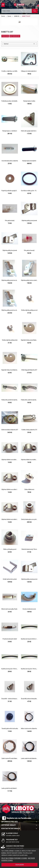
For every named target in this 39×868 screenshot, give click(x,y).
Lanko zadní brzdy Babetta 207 (29, 758)
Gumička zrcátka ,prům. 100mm (29, 191)
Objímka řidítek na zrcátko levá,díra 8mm (10, 489)
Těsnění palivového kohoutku (10, 729)
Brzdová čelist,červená (29, 609)
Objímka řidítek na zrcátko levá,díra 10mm (10, 519)
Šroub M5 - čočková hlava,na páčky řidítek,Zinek (10, 699)
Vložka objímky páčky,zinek (10, 340)
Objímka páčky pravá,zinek (29, 221)
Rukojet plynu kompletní (29, 161)
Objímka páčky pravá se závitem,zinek (10, 280)
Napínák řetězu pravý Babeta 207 (29, 340)
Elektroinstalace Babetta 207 (10, 430)
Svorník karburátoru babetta (10, 161)
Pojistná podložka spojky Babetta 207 (10, 191)
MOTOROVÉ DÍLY (15, 36)
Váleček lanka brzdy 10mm (29, 549)
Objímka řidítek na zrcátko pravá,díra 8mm (29, 460)
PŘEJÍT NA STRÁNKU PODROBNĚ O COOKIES (14, 858)
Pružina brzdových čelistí (10, 639)
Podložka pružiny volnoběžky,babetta (10, 101)
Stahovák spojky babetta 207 (29, 131)
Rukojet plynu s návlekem (10, 131)
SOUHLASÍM (20, 865)
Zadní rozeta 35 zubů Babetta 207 (10, 758)
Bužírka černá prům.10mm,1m (10, 669)
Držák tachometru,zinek (10, 579)
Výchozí (19, 44)
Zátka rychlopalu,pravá (10, 549)
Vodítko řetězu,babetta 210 (29, 430)
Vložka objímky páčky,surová (29, 310)
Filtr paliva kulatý (10, 221)
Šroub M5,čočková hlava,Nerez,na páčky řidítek (29, 699)
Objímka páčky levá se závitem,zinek (29, 280)
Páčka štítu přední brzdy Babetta (10, 400)
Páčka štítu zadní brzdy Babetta (29, 400)
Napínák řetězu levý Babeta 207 (10, 370)
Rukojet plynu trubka (29, 101)
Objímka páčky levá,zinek (10, 250)
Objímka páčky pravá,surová (29, 579)
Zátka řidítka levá (29, 489)
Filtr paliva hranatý (29, 250)
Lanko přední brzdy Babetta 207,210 (10, 788)
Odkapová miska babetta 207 (29, 71)
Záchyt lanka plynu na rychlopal (29, 519)
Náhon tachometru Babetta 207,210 (29, 729)
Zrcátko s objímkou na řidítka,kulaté (10, 71)
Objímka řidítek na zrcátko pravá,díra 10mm (10, 460)
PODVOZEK (5, 36)
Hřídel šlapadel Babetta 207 (29, 370)
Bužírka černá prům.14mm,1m (29, 669)
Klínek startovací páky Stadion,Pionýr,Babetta (10, 609)
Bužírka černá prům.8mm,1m (29, 639)
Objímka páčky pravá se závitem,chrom (10, 310)
